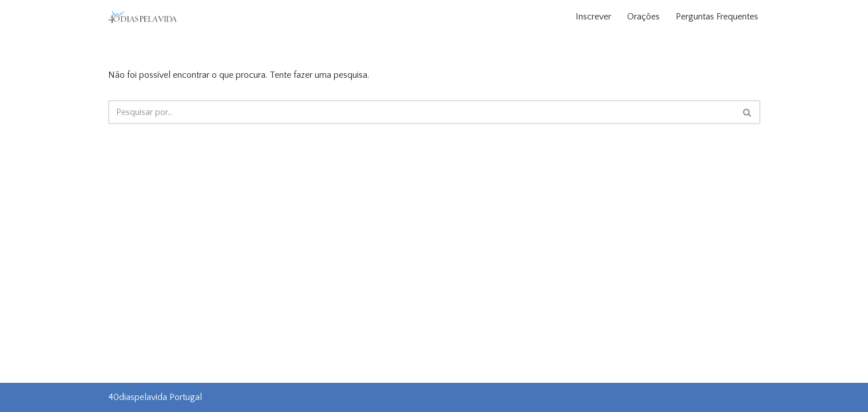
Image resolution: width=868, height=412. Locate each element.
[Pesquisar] (421, 112)
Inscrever (593, 17)
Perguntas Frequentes (717, 17)
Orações (643, 17)
